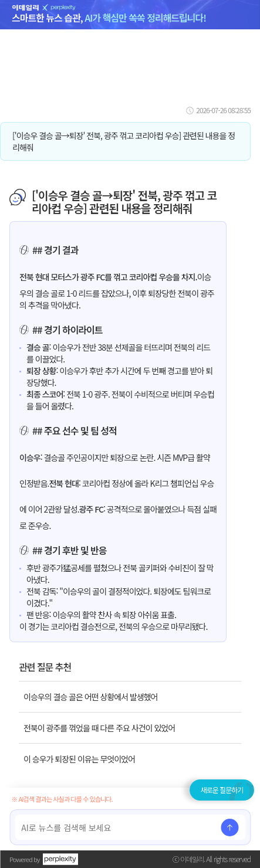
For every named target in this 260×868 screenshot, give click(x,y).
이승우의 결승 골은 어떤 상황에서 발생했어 (90, 697)
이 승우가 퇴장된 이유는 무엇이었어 (79, 759)
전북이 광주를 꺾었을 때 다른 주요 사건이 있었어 (99, 728)
